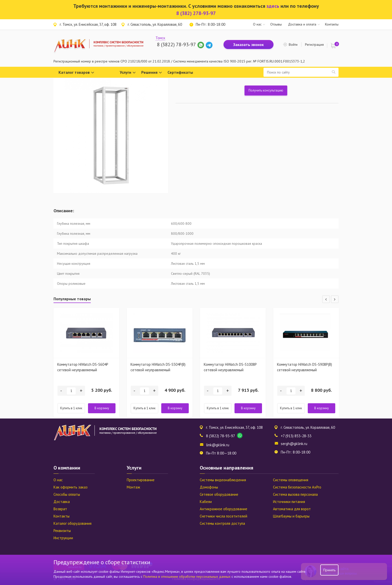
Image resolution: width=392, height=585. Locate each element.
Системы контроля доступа (222, 523)
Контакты (332, 24)
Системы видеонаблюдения (223, 480)
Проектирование (141, 480)
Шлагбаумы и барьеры (291, 516)
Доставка (62, 502)
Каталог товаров (76, 73)
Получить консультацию (266, 90)
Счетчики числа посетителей (223, 516)
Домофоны (209, 487)
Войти (293, 44)
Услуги (128, 73)
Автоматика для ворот (292, 509)
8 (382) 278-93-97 (196, 13)
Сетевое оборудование (219, 494)
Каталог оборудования (72, 523)
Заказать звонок (248, 44)
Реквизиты (62, 531)
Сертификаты (180, 72)
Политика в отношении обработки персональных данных (187, 576)
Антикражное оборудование (223, 509)
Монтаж (133, 487)
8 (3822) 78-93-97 (176, 44)
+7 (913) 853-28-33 (296, 436)
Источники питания (289, 502)
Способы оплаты (67, 494)
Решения (152, 73)
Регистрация (314, 44)
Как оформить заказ (70, 487)
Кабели (206, 502)
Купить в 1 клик (71, 408)
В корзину (102, 408)
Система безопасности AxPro (297, 487)
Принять (329, 570)
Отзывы (276, 24)
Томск (160, 38)
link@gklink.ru (218, 445)
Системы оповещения (291, 480)
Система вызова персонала (295, 494)
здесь (273, 6)
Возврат (60, 509)
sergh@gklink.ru (294, 444)
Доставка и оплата (302, 24)
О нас (257, 24)
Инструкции (63, 538)
